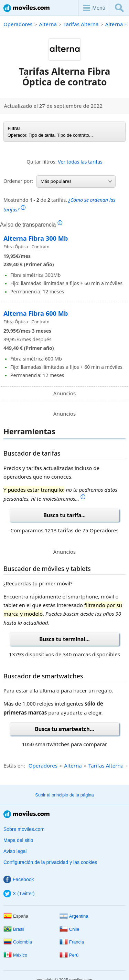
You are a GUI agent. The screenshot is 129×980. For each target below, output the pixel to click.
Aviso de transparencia (31, 225)
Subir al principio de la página (64, 795)
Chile (69, 929)
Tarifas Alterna (81, 24)
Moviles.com (26, 8)
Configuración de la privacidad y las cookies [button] (50, 862)
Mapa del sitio (18, 840)
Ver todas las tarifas (80, 162)
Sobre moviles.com (24, 829)
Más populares (76, 181)
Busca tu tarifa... (64, 515)
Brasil (14, 929)
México (15, 955)
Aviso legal (15, 851)
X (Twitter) (19, 894)
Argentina (74, 916)
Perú (69, 955)
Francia (72, 942)
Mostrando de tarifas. (59, 205)
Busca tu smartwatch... (64, 729)
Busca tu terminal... (64, 639)
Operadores (18, 24)
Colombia (18, 942)
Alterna (48, 24)
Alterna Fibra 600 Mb (36, 313)
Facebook (19, 879)
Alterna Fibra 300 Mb (36, 238)
